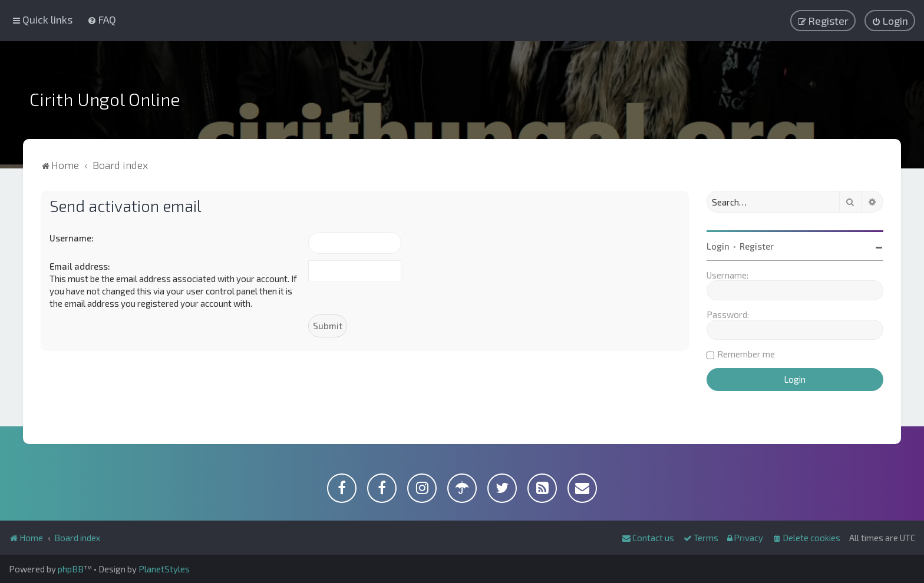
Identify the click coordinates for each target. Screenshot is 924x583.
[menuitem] (102, 19)
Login (718, 246)
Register (757, 246)
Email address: (80, 266)
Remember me (746, 354)
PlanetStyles (164, 569)
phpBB (71, 569)
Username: (72, 238)
